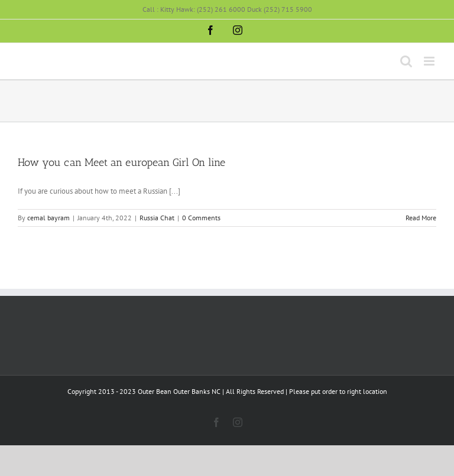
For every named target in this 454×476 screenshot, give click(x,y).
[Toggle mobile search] (406, 61)
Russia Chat (157, 218)
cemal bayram (48, 218)
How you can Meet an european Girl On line (121, 162)
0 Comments (201, 218)
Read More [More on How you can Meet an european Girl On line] (421, 218)
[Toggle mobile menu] (430, 61)
